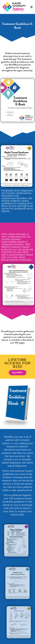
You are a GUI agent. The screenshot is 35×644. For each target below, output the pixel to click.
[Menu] (32, 7)
